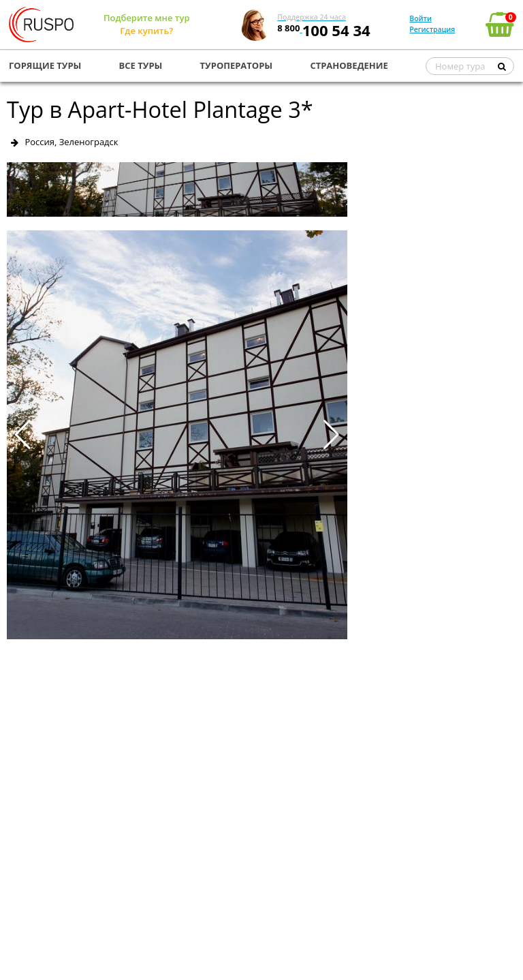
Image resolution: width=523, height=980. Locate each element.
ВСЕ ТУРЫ (141, 65)
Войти (421, 18)
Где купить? (146, 31)
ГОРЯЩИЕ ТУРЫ (45, 65)
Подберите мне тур (147, 18)
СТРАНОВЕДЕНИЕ (349, 65)
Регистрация (432, 29)
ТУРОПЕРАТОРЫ (237, 65)
